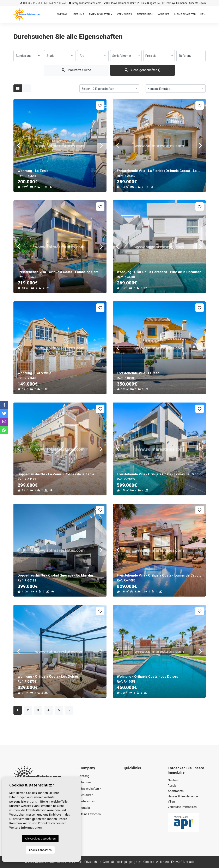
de (203, 14)
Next (101, 146)
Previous (19, 146)
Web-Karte (163, 862)
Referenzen (145, 14)
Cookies (149, 862)
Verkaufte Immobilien (182, 807)
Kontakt (163, 14)
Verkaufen (124, 14)
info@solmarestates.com (85, 3)
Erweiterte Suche (76, 70)
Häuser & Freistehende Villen (183, 799)
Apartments (176, 791)
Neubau (173, 780)
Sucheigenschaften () (142, 70)
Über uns (78, 14)
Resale (172, 786)
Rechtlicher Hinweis (70, 862)
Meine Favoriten (185, 14)
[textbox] (28, 56)
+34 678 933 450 (55, 3)
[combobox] (28, 56)
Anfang (62, 14)
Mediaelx (189, 862)
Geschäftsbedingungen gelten (122, 862)
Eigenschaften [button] (101, 14)
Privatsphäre (93, 862)
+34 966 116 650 (31, 3)
